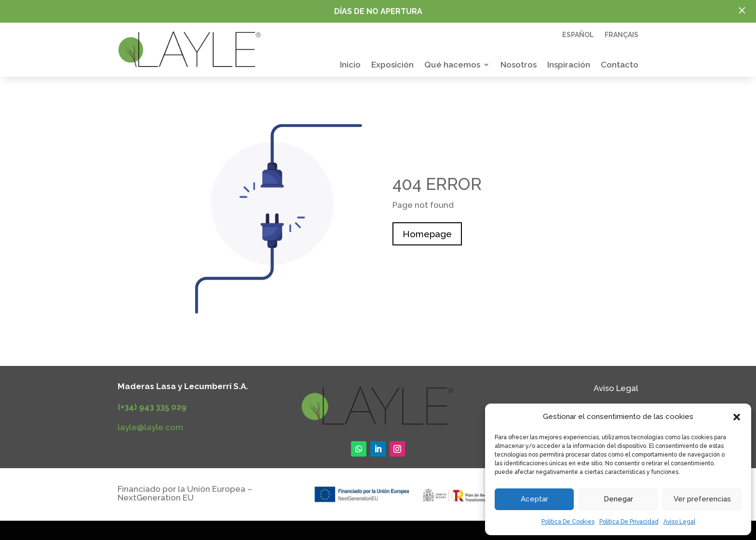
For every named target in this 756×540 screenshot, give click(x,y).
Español (578, 35)
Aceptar (534, 499)
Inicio (350, 65)
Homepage (427, 234)
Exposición (392, 65)
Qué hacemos (452, 65)
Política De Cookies (568, 522)
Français (621, 35)
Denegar (618, 499)
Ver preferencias (702, 499)
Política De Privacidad (629, 522)
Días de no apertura (378, 11)
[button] (737, 417)
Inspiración (569, 65)
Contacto (620, 65)
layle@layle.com (150, 427)
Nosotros (519, 65)
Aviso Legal (679, 522)
